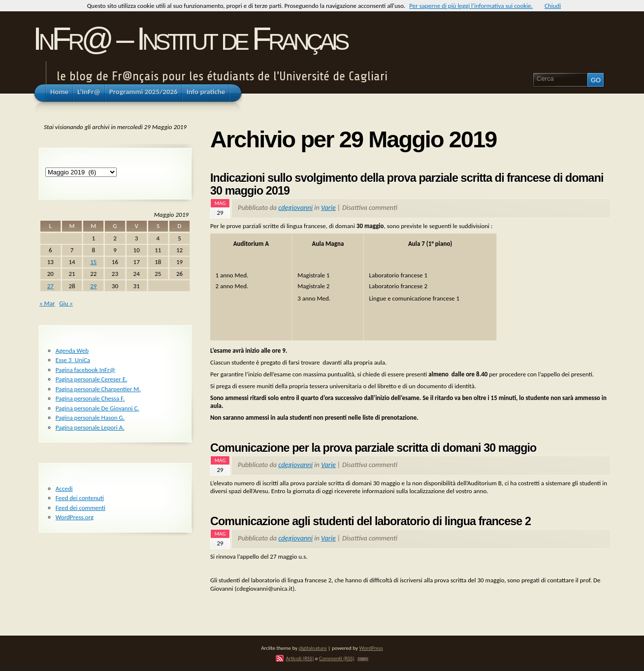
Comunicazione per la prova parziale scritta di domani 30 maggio (373, 448)
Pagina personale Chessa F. (90, 398)
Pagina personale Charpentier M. (98, 389)
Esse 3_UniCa (73, 360)
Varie (328, 207)
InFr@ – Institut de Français (190, 39)
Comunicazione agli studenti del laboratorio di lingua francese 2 (370, 521)
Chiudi (553, 6)
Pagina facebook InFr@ (85, 370)
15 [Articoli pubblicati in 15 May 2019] (93, 262)
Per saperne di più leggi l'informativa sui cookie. (471, 6)
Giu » (66, 303)
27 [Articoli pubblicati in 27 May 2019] (50, 286)
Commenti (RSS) (337, 658)
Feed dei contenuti (80, 498)
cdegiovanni (295, 207)
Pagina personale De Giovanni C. (97, 408)
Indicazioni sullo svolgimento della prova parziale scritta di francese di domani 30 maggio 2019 (407, 184)
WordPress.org (75, 517)
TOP (363, 659)
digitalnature (313, 648)
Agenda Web (72, 351)
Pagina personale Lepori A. (90, 427)
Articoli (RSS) (300, 658)
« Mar (47, 303)
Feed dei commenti (80, 508)
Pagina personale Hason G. (90, 418)
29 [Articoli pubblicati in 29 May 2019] (93, 286)
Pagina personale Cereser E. (92, 379)
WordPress (371, 648)
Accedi (64, 488)
